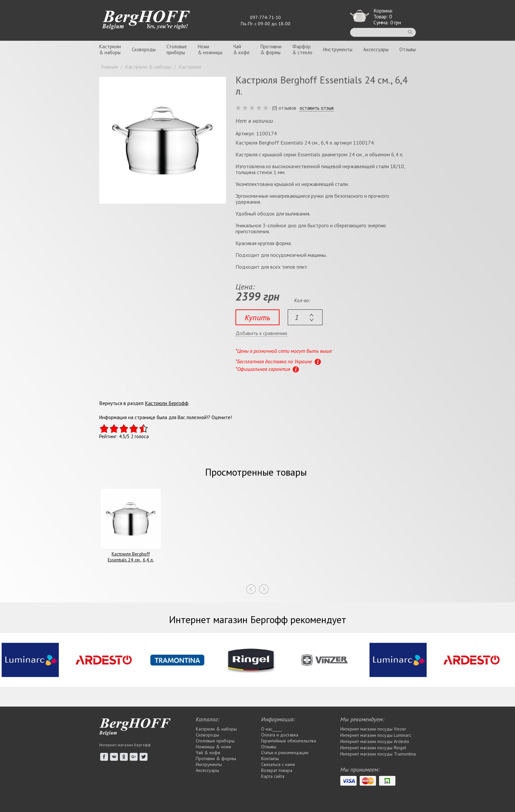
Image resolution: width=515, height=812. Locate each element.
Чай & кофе (208, 753)
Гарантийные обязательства (289, 741)
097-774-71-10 (265, 17)
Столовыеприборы (177, 49)
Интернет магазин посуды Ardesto (375, 741)
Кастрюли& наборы (110, 49)
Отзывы (408, 49)
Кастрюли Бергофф (167, 403)
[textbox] (305, 317)
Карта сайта (273, 776)
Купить (257, 317)
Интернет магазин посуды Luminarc (376, 735)
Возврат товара (277, 770)
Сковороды (144, 49)
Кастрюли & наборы (216, 729)
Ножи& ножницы (210, 49)
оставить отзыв (317, 108)
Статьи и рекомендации (285, 753)
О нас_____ (272, 729)
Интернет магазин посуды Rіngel (373, 748)
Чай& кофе (241, 49)
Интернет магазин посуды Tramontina (378, 754)
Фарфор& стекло (302, 49)
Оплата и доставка (280, 735)
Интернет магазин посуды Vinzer (373, 729)
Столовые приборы (215, 741)
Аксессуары (376, 49)
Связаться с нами (278, 764)
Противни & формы (216, 758)
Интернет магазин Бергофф (125, 745)
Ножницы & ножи (213, 747)
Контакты (270, 758)
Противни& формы (271, 49)
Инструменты (338, 49)
